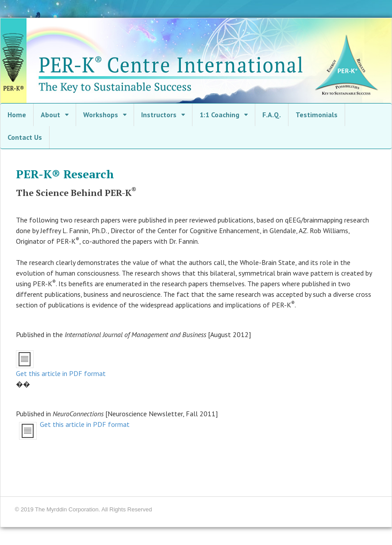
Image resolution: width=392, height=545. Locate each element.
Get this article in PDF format (61, 373)
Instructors (159, 115)
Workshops (101, 115)
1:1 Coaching (219, 115)
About (50, 115)
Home (17, 115)
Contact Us (25, 137)
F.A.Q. (272, 115)
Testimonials (317, 115)
